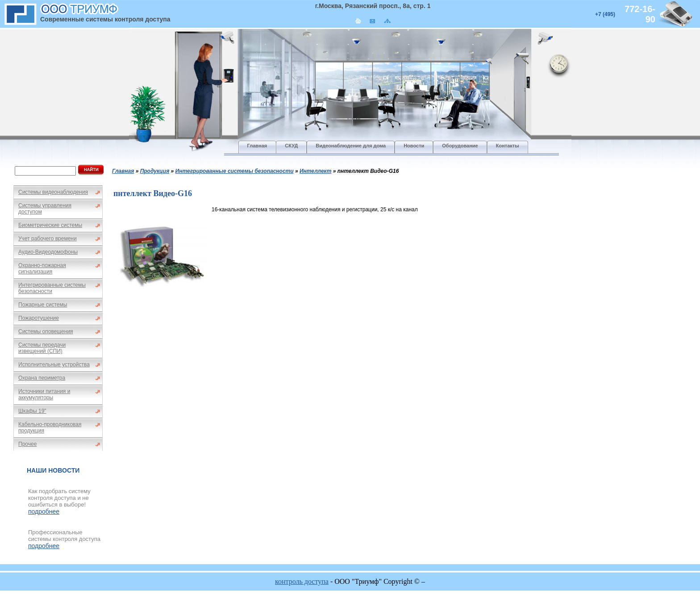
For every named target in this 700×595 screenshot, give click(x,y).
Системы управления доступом (45, 209)
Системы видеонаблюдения (53, 192)
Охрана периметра (42, 378)
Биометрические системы (50, 225)
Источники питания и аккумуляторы (44, 394)
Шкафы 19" (32, 411)
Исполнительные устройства (54, 365)
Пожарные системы (43, 305)
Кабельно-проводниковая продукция (50, 427)
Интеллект (315, 171)
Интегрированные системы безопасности (52, 288)
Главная (123, 171)
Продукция (155, 171)
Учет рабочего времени (48, 239)
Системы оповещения (46, 331)
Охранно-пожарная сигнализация (42, 268)
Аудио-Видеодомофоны (48, 252)
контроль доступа (302, 581)
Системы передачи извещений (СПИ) (42, 348)
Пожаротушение (39, 318)
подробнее (44, 511)
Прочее (27, 444)
